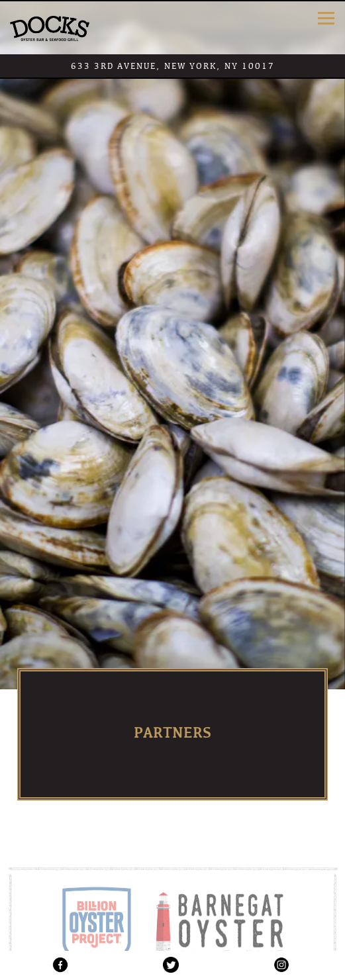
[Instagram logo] (281, 964)
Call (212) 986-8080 (172, 908)
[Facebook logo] (61, 964)
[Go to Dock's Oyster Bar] (172, 66)
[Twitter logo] (171, 964)
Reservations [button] (173, 936)
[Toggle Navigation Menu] (326, 18)
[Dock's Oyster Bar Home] (50, 28)
